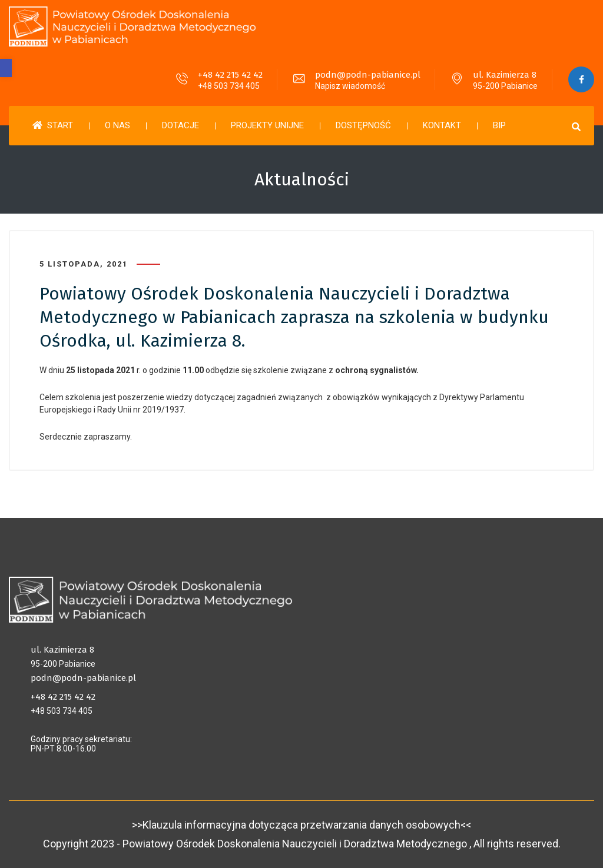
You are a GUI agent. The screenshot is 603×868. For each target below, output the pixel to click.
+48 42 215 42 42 (230, 75)
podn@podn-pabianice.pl (367, 75)
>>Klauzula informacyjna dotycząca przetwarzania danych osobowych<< (301, 825)
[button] (6, 68)
